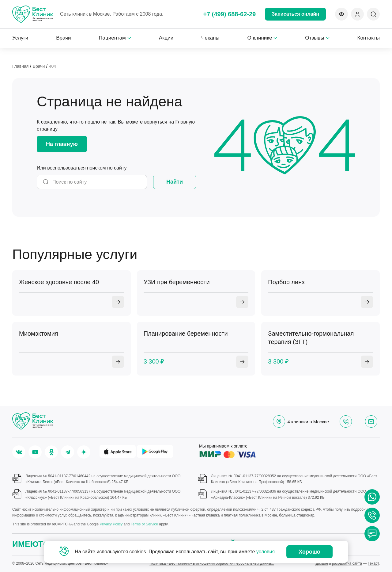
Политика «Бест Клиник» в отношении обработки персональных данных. (212, 563)
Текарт (373, 563)
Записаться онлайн (295, 14)
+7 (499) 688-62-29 (229, 14)
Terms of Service (144, 524)
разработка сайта (347, 563)
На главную (62, 144)
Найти (175, 182)
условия (266, 552)
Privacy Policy (111, 524)
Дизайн (322, 563)
